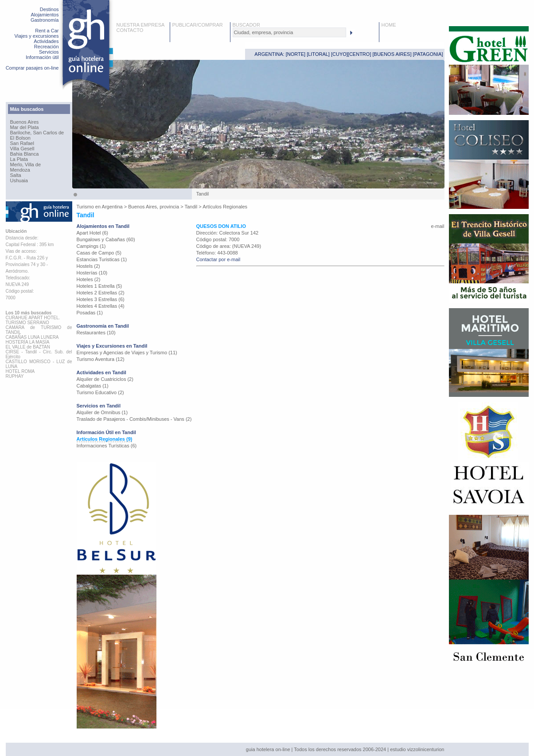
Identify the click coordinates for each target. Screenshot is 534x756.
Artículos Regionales (225, 207)
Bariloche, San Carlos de (37, 133)
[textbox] (289, 32)
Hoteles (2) (89, 279)
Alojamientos (45, 15)
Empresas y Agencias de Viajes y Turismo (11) (127, 353)
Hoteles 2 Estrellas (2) (101, 293)
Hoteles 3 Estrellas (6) (101, 299)
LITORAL (318, 54)
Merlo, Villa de (26, 165)
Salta (16, 175)
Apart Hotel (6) (93, 233)
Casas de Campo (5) (99, 253)
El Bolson (20, 138)
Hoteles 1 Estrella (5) (99, 286)
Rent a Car (47, 31)
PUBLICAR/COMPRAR (198, 25)
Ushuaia (19, 180)
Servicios (49, 52)
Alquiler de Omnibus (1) (102, 412)
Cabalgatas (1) (93, 386)
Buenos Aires (25, 122)
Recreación (47, 47)
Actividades (46, 41)
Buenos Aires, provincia (154, 207)
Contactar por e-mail (218, 259)
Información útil (42, 57)
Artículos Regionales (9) (105, 439)
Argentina (112, 207)
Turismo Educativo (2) (100, 392)
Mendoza (20, 170)
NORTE (296, 54)
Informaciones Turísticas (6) (107, 446)
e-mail (438, 226)
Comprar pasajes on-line (32, 68)
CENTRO (359, 54)
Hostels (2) (88, 266)
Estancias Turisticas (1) (102, 259)
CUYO (339, 54)
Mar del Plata (25, 127)
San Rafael (22, 143)
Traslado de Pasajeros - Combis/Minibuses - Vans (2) (134, 419)
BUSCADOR (246, 25)
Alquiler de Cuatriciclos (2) (105, 379)
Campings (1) (91, 246)
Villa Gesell (22, 149)
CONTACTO (130, 30)
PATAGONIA (428, 54)
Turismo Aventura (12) (101, 359)
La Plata (19, 159)
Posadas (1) (90, 313)
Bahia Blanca (25, 154)
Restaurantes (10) (96, 333)
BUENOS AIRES (392, 54)
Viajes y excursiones (36, 36)
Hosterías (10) (92, 273)
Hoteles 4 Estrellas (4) (101, 306)
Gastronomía (45, 20)
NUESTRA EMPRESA (141, 25)
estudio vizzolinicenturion (417, 749)
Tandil (191, 207)
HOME (389, 25)
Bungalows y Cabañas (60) (106, 239)
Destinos (49, 9)
